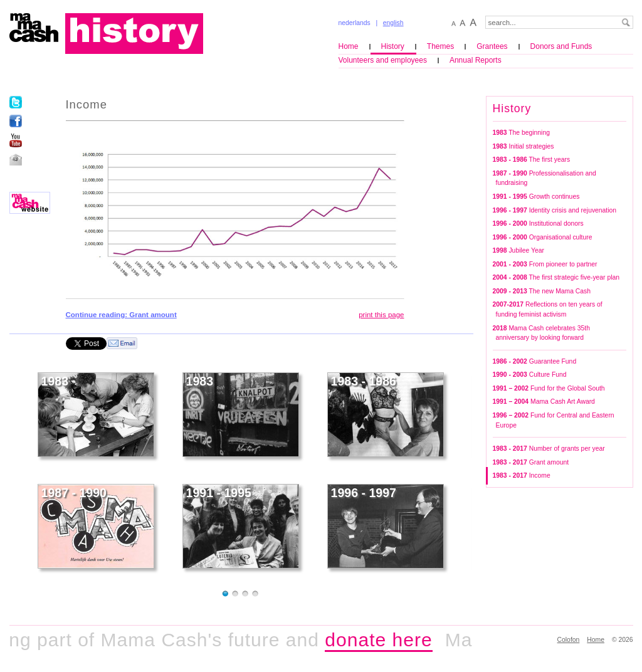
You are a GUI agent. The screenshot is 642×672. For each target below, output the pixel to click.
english (393, 23)
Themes (440, 46)
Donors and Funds (561, 46)
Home (349, 46)
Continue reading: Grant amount (121, 315)
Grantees (492, 46)
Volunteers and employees (383, 60)
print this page (381, 315)
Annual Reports (476, 60)
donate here (383, 640)
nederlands (355, 23)
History (393, 46)
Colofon (569, 640)
